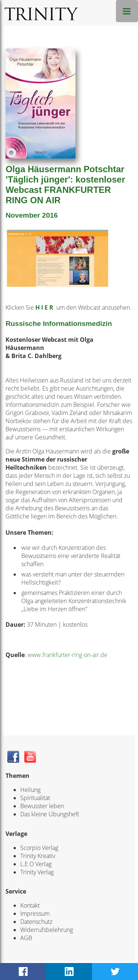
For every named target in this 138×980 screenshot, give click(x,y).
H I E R (45, 307)
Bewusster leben (42, 806)
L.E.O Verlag (36, 864)
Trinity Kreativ (38, 856)
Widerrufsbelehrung (47, 930)
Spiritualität (35, 798)
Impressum (35, 913)
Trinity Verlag (37, 872)
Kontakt (30, 905)
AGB (26, 938)
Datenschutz (36, 922)
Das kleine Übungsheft (50, 814)
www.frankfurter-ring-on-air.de (68, 655)
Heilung (30, 790)
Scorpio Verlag (39, 848)
